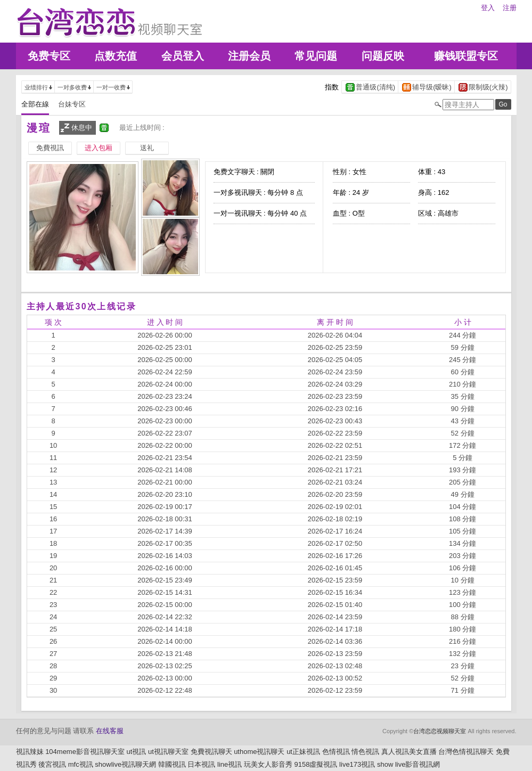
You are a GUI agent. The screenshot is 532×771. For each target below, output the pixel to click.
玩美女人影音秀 (268, 764)
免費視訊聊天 (211, 752)
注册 (510, 8)
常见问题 (316, 56)
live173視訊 (357, 764)
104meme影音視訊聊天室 (85, 752)
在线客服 (110, 731)
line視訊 (230, 764)
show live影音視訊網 (408, 764)
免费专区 (49, 56)
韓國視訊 (172, 764)
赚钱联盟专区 (466, 56)
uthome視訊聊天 (259, 752)
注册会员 (249, 56)
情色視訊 (365, 752)
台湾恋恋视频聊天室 (440, 731)
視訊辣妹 (30, 752)
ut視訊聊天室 (168, 752)
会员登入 (183, 56)
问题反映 (383, 56)
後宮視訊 (52, 764)
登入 (488, 8)
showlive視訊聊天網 (125, 764)
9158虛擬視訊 (316, 764)
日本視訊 (201, 764)
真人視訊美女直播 (409, 752)
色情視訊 (336, 752)
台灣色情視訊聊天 (466, 752)
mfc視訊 (81, 764)
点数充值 (116, 56)
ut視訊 (137, 752)
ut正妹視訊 (303, 752)
